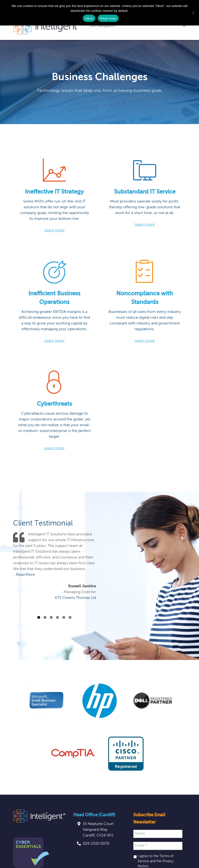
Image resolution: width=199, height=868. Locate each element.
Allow (89, 18)
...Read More (24, 575)
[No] (193, 13)
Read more (108, 18)
